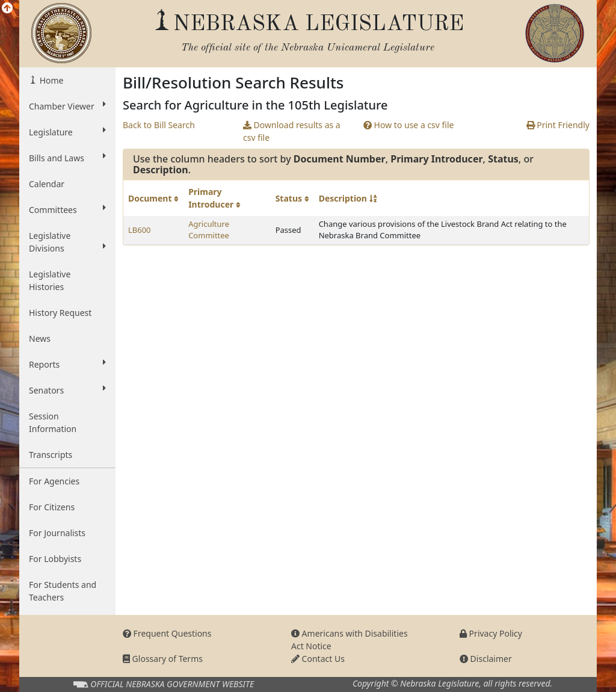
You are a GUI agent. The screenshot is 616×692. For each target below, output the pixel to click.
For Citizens (52, 507)
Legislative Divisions (67, 242)
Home (50, 80)
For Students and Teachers (63, 591)
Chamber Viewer (67, 106)
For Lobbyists (55, 559)
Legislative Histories (50, 280)
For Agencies (54, 481)
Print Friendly (558, 125)
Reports (67, 364)
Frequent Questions (167, 633)
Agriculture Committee (209, 230)
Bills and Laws (67, 158)
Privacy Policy (491, 633)
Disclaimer (486, 659)
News (40, 338)
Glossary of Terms (163, 659)
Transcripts (51, 455)
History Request (60, 313)
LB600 (140, 230)
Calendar (47, 184)
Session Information (53, 422)
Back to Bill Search (159, 125)
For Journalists (57, 533)
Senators (67, 390)
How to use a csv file (409, 125)
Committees (67, 209)
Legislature (67, 132)
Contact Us (318, 659)
